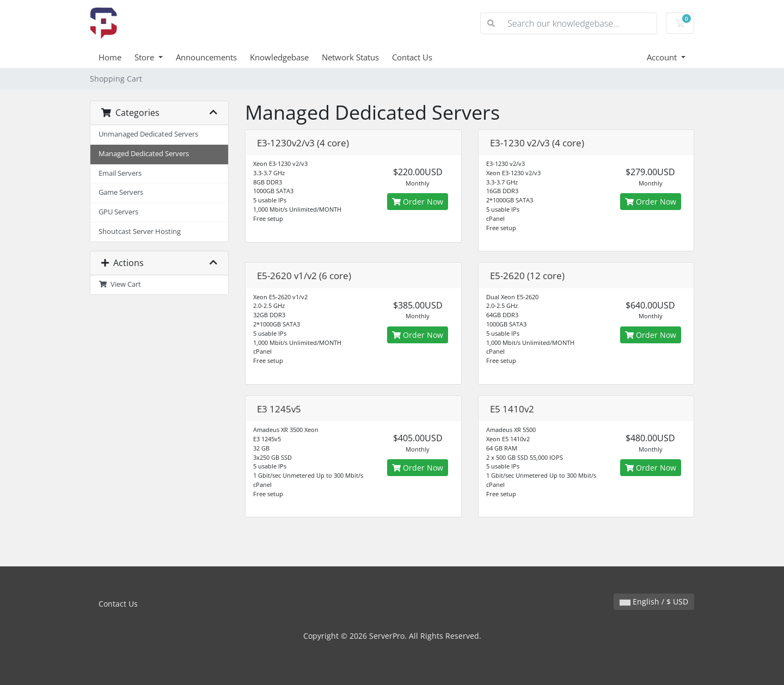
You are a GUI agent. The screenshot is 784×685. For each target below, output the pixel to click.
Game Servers (121, 192)
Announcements (206, 57)
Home (110, 57)
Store (145, 57)
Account (663, 57)
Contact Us (412, 57)
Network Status (350, 57)
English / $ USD (654, 601)
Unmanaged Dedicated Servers (148, 134)
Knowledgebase (279, 57)
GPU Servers (118, 212)
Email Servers (120, 173)
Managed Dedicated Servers (144, 154)
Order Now (418, 202)
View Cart (120, 284)
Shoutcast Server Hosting (140, 232)
